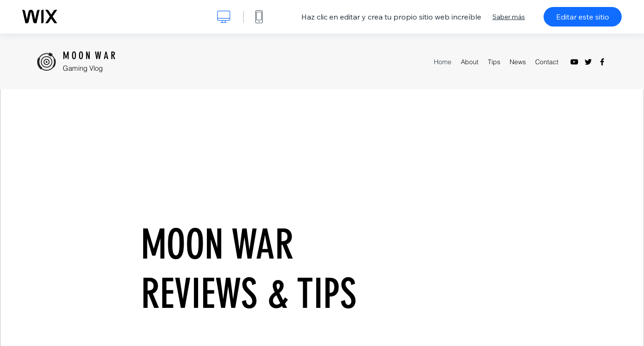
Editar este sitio (583, 17)
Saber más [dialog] (509, 17)
